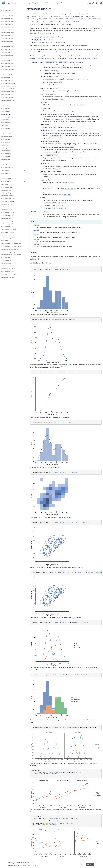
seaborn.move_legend (8, 260)
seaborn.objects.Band (8, 44)
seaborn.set (5, 207)
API (45, 3)
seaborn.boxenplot (7, 145)
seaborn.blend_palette (8, 232)
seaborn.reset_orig (7, 204)
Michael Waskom (29, 863)
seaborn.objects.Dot (7, 13)
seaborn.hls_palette (7, 218)
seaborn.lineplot (6, 111)
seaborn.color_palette (8, 213)
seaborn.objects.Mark (7, 94)
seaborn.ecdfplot (6, 123)
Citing (56, 3)
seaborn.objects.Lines (8, 21)
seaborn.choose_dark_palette (10, 252)
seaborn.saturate (6, 263)
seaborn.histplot (6, 117)
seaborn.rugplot (6, 125)
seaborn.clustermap (7, 168)
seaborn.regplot (6, 159)
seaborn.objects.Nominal (8, 89)
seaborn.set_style (6, 190)
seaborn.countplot (6, 154)
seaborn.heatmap (6, 165)
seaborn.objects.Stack (8, 78)
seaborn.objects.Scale (8, 103)
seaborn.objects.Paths (8, 27)
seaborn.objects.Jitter (7, 72)
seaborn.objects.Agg (7, 50)
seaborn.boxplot (6, 139)
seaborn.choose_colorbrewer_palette (12, 243)
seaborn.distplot (6, 128)
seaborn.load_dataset (8, 272)
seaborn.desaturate (7, 266)
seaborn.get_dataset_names (9, 274)
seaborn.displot (6, 114)
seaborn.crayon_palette (8, 238)
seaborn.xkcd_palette (7, 235)
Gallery (34, 3)
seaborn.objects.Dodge (8, 69)
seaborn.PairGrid (6, 176)
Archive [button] (89, 864)
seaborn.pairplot (6, 173)
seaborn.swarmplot (7, 137)
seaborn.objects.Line (7, 19)
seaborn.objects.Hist (7, 58)
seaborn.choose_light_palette (10, 249)
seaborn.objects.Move (8, 100)
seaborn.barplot (6, 151)
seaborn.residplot (6, 162)
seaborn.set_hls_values (8, 269)
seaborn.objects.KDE (7, 61)
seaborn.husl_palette (7, 215)
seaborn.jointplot (6, 179)
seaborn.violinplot (6, 142)
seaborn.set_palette (7, 210)
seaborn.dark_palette (7, 224)
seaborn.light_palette (7, 227)
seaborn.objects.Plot (7, 10)
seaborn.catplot (6, 131)
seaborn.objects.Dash (8, 30)
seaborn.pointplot (6, 148)
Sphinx (19, 865)
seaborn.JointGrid (6, 182)
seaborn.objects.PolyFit (8, 66)
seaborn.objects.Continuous (9, 86)
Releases (50, 3)
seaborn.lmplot (6, 156)
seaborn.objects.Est (7, 52)
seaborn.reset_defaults (8, 201)
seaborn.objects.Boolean (8, 83)
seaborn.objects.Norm (8, 75)
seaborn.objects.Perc (7, 64)
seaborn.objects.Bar (7, 35)
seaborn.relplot (6, 106)
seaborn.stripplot (6, 134)
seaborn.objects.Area (7, 41)
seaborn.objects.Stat (7, 97)
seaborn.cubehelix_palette (9, 221)
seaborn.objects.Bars (7, 38)
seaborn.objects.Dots (7, 16)
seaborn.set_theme (7, 184)
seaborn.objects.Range (8, 33)
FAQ (61, 3)
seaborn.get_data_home (8, 277)
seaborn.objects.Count (8, 55)
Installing (27, 3)
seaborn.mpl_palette (7, 241)
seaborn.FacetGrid (7, 170)
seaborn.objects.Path (7, 24)
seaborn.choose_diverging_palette (11, 255)
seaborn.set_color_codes (9, 198)
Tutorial (40, 3)
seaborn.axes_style (7, 187)
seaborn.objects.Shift (7, 80)
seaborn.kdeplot (6, 120)
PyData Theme (31, 865)
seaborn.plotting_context (8, 193)
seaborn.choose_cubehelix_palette (11, 246)
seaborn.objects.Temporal (9, 92)
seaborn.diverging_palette (9, 229)
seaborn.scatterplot (7, 109)
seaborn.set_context (7, 196)
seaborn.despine (6, 258)
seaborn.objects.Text (7, 47)
